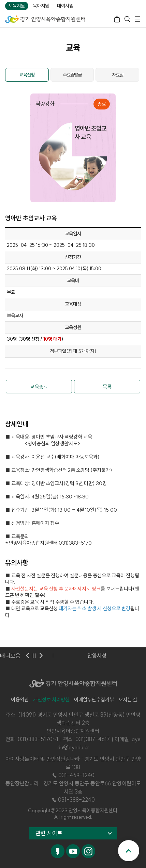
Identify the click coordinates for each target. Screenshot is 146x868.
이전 (27, 656)
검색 (127, 20)
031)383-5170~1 (38, 739)
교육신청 (27, 75)
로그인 (117, 20)
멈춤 (34, 656)
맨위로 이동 (129, 851)
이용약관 (20, 700)
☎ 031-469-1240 (73, 775)
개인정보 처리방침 (51, 700)
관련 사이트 (49, 833)
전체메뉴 (137, 20)
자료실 (118, 75)
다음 (41, 656)
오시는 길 (128, 700)
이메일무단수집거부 (94, 700)
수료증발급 (72, 75)
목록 (107, 387)
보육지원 (17, 6)
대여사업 (65, 6)
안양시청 (97, 656)
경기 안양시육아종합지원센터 (45, 19)
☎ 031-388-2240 (73, 800)
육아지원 (41, 6)
